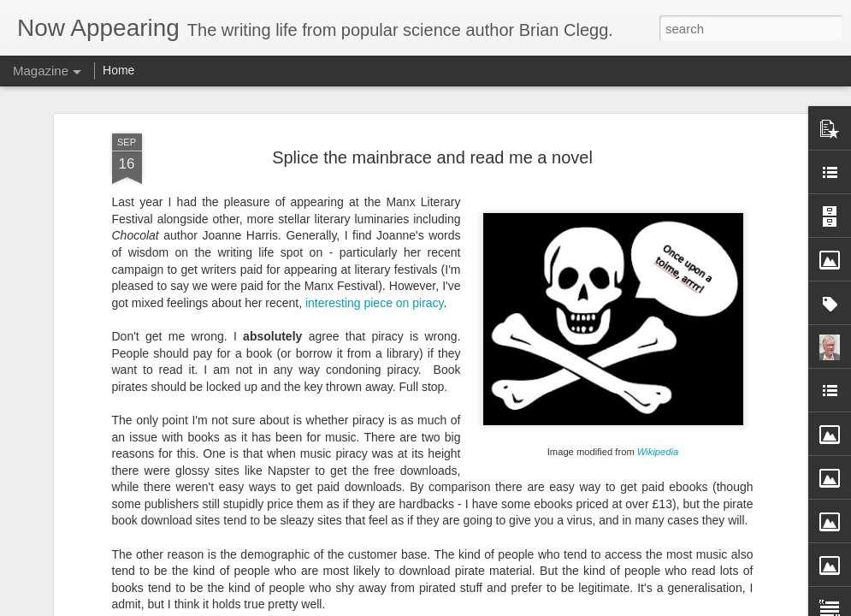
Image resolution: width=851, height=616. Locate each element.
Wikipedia (658, 122)
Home (118, 70)
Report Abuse (613, 607)
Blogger (563, 607)
